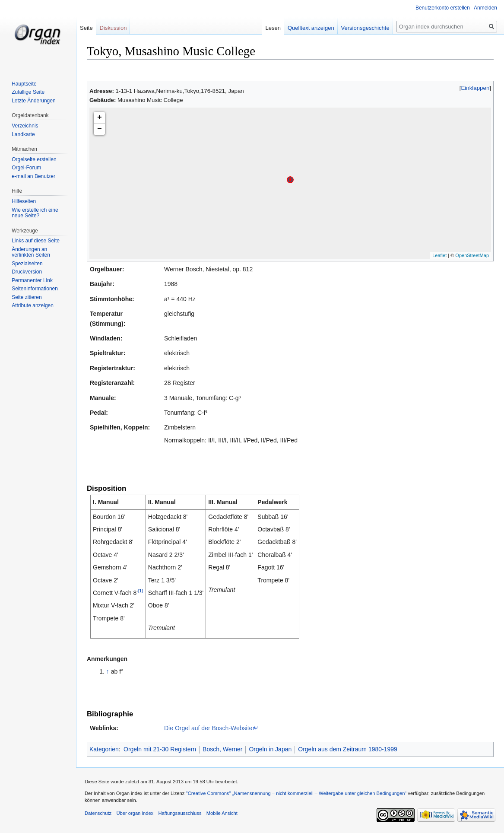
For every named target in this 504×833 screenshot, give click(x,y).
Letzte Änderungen (33, 101)
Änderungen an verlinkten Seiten (31, 252)
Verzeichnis (25, 126)
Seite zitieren (27, 297)
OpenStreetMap (472, 255)
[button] (475, 88)
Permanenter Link (32, 280)
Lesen (273, 28)
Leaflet (439, 255)
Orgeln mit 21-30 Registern (160, 749)
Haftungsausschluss (180, 813)
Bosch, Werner (222, 749)
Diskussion (113, 28)
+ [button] (100, 118)
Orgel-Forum (26, 168)
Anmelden (485, 8)
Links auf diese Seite (36, 241)
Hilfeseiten (24, 201)
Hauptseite (24, 84)
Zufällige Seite (28, 92)
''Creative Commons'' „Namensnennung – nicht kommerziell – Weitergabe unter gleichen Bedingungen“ (296, 793)
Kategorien (104, 749)
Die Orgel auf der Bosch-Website (208, 728)
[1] (141, 590)
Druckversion (27, 272)
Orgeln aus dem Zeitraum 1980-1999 (348, 749)
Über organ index (135, 813)
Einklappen (475, 88)
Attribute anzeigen (33, 305)
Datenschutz (98, 813)
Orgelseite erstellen (34, 159)
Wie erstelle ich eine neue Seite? (35, 213)
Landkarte (23, 134)
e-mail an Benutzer (33, 176)
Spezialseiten (27, 264)
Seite (86, 28)
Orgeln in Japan (270, 749)
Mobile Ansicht (222, 813)
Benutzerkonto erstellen (443, 8)
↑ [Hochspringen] (108, 671)
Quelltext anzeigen (311, 28)
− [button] (100, 129)
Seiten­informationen (35, 289)
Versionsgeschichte (365, 28)
